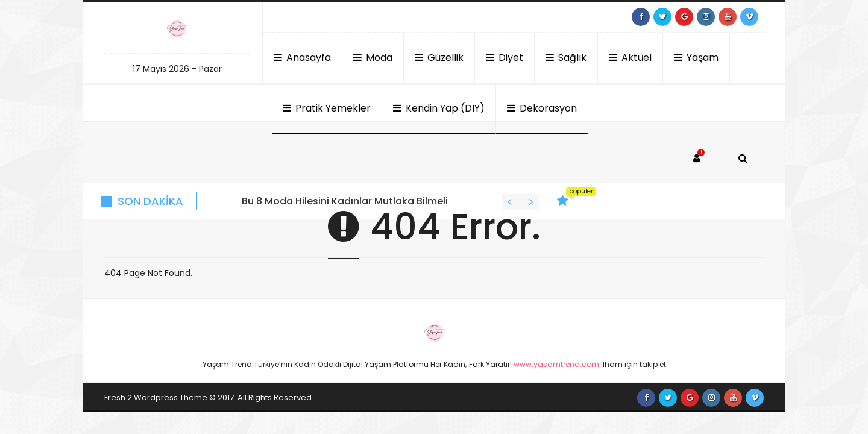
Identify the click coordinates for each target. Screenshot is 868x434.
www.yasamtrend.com (556, 364)
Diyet (505, 58)
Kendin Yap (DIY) (439, 108)
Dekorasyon (542, 108)
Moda (373, 58)
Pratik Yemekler (327, 108)
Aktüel (630, 58)
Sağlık (566, 58)
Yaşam (696, 58)
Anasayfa (302, 58)
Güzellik (439, 58)
